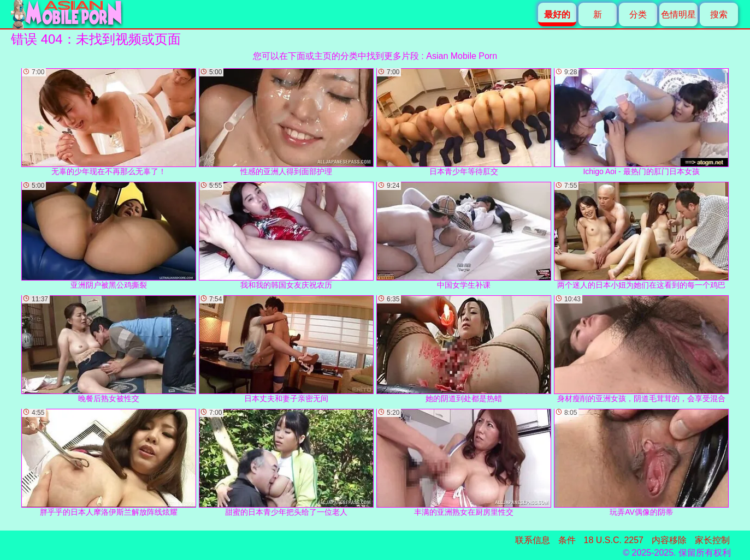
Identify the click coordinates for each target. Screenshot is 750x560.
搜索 (719, 14)
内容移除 (669, 540)
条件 (567, 540)
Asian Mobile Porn (462, 56)
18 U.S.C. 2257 (614, 540)
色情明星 (678, 14)
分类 (638, 14)
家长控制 (712, 540)
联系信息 (533, 540)
